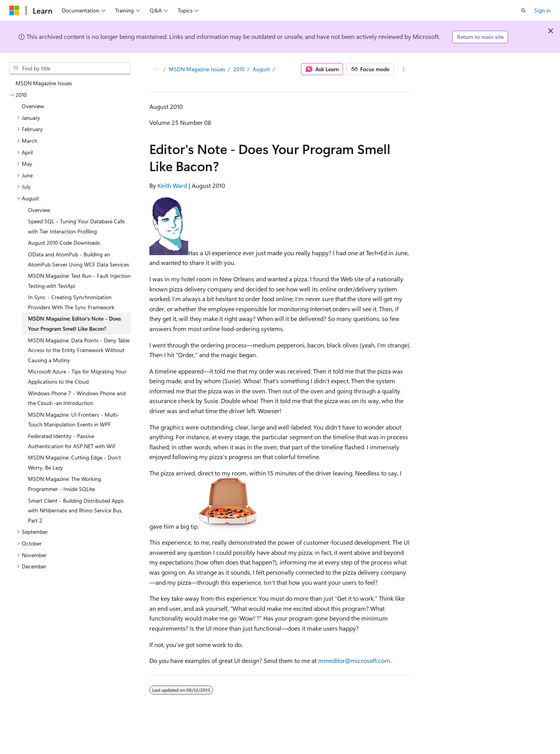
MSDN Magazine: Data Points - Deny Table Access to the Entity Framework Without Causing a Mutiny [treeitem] (79, 350)
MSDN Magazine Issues (197, 69)
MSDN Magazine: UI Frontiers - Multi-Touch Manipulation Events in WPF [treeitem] (74, 420)
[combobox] (70, 68)
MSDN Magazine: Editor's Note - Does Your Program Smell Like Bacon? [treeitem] (74, 324)
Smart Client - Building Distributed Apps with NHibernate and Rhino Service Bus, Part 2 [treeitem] (76, 510)
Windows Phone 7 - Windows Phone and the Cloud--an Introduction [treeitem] (77, 398)
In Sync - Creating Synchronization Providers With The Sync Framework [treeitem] (71, 302)
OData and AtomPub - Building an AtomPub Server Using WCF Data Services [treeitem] (79, 259)
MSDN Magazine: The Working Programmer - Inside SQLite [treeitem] (65, 484)
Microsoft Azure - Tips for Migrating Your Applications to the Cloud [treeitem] (77, 376)
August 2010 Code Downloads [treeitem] (64, 243)
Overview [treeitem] (33, 106)
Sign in (542, 10)
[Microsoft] (14, 11)
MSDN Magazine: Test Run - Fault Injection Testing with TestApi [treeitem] (79, 281)
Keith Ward (172, 185)
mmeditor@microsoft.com (354, 660)
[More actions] (404, 69)
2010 (239, 69)
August (261, 69)
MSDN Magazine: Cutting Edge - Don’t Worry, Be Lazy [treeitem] (74, 462)
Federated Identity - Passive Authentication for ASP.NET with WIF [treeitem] (72, 441)
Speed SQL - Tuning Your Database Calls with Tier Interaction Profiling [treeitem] (76, 226)
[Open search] (523, 11)
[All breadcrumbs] (156, 69)
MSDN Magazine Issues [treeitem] (44, 83)
